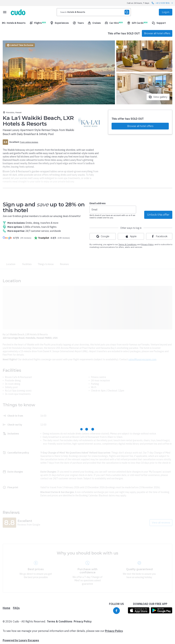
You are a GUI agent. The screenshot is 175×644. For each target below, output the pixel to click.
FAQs (16, 608)
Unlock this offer (158, 215)
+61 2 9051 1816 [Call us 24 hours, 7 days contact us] (162, 3)
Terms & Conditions (128, 244)
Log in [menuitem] (166, 12)
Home (6, 608)
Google (103, 236)
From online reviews (29, 142)
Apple (131, 236)
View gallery (158, 97)
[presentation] (94, 12)
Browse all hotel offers (157, 33)
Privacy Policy (83, 621)
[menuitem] (14, 23)
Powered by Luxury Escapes (21, 640)
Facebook (159, 236)
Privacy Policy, (148, 244)
